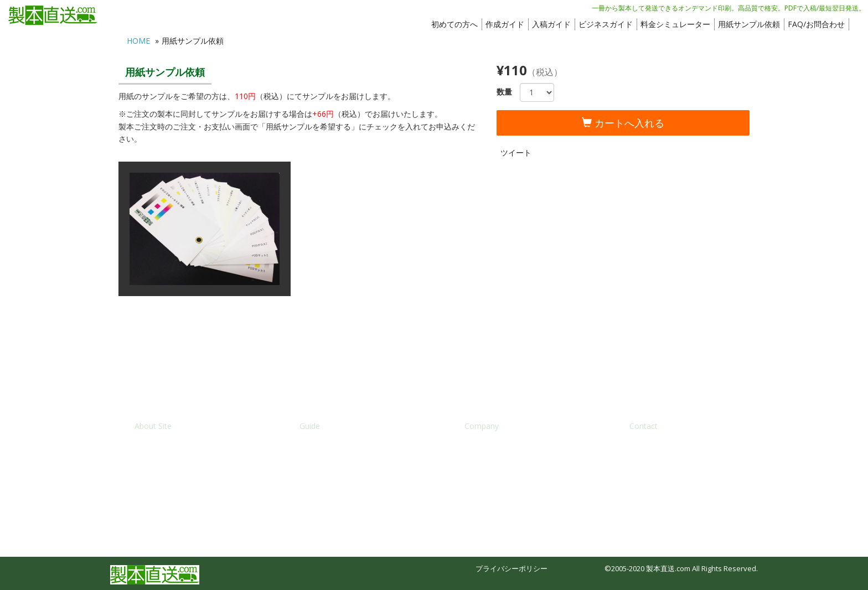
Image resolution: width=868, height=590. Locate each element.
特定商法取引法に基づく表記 (511, 465)
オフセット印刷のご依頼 (669, 484)
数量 (504, 92)
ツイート (516, 152)
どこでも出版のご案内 (335, 484)
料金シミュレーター (675, 24)
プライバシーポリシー (512, 569)
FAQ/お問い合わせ (659, 448)
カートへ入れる (623, 123)
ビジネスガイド (606, 24)
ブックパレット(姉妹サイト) (180, 501)
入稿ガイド (551, 24)
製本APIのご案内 (326, 501)
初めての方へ (454, 24)
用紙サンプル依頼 (749, 24)
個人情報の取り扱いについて (511, 484)
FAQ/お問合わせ (816, 24)
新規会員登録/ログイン (172, 465)
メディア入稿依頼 (658, 465)
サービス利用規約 (163, 484)
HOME (138, 41)
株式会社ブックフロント (504, 448)
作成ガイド (505, 24)
